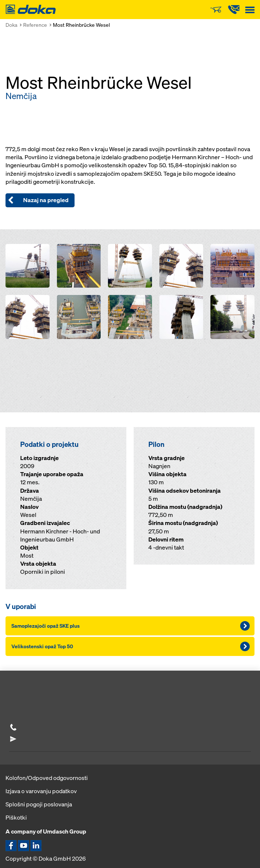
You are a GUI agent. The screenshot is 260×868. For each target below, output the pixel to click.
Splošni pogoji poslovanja (39, 804)
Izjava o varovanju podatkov (41, 791)
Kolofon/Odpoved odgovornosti (47, 778)
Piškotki (16, 817)
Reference (35, 25)
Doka (11, 25)
